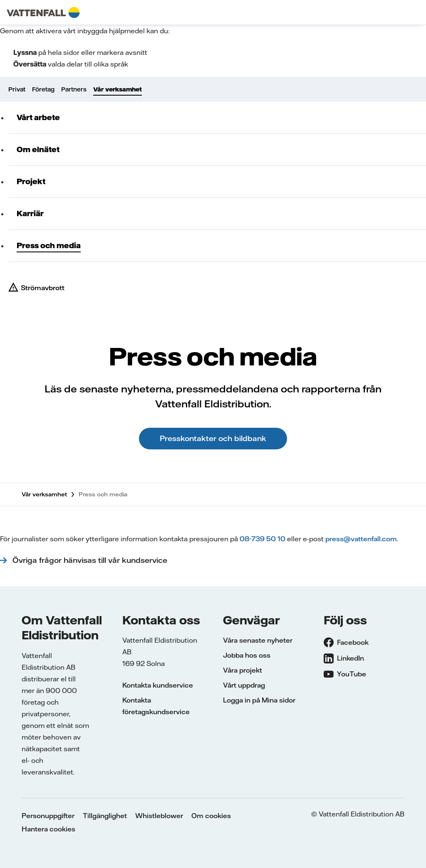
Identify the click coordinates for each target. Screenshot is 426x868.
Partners (74, 89)
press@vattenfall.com (361, 539)
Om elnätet (38, 149)
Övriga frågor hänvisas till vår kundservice (91, 560)
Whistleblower (159, 816)
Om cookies (211, 816)
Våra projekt (243, 670)
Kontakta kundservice (158, 685)
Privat (17, 89)
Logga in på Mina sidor (259, 700)
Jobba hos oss (247, 655)
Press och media (49, 245)
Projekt (31, 181)
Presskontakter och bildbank (213, 438)
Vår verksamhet (118, 89)
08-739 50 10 (263, 539)
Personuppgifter (48, 816)
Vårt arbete (38, 117)
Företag (43, 89)
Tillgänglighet (105, 816)
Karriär (30, 213)
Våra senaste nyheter (258, 640)
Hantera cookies (48, 829)
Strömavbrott (43, 288)
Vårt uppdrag (244, 685)
